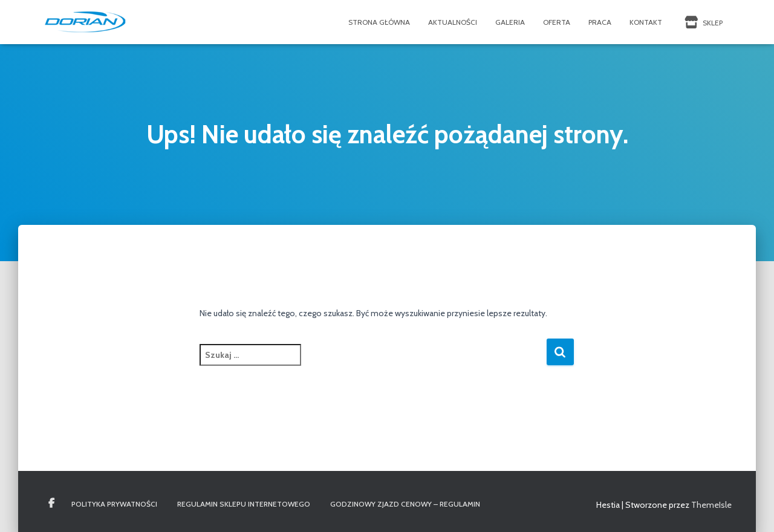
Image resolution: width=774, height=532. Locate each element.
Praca (600, 22)
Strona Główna (379, 22)
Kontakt (646, 22)
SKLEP (703, 22)
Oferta (557, 22)
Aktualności (453, 22)
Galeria (510, 22)
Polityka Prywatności (114, 504)
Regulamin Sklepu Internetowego (244, 504)
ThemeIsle (711, 505)
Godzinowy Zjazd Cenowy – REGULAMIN (405, 504)
